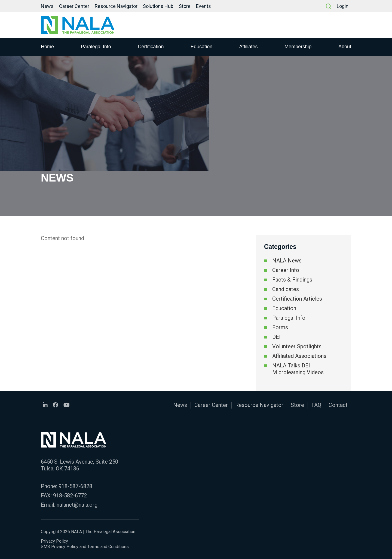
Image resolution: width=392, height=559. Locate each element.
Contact (338, 405)
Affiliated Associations (299, 356)
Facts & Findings (292, 280)
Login (343, 6)
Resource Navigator (116, 6)
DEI (276, 337)
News (47, 6)
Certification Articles (297, 299)
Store (185, 6)
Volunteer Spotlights (297, 346)
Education (201, 47)
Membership (298, 47)
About (345, 47)
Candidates (286, 289)
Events (203, 6)
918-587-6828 (75, 486)
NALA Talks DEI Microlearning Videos (298, 369)
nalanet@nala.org (77, 505)
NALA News (287, 261)
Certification (151, 47)
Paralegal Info (96, 47)
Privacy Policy (54, 541)
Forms (280, 327)
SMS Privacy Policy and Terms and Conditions (85, 547)
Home (47, 47)
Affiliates (249, 47)
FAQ (316, 405)
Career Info (286, 270)
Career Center (74, 6)
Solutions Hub (158, 6)
